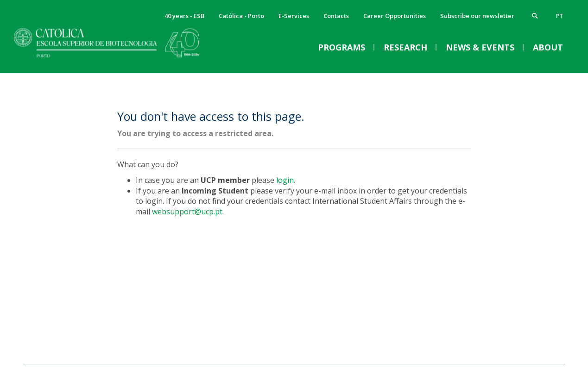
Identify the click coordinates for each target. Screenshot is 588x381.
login (285, 180)
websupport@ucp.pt (187, 212)
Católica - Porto (241, 16)
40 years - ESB (184, 16)
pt (560, 16)
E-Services (294, 16)
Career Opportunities (395, 16)
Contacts (336, 16)
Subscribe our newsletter (477, 16)
